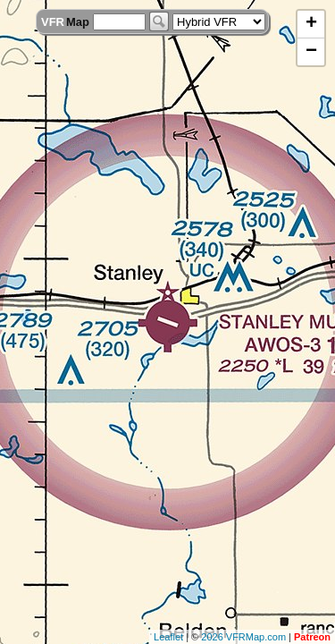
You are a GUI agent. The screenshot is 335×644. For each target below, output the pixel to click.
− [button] (311, 52)
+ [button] (311, 24)
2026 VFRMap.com (243, 637)
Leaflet (168, 637)
